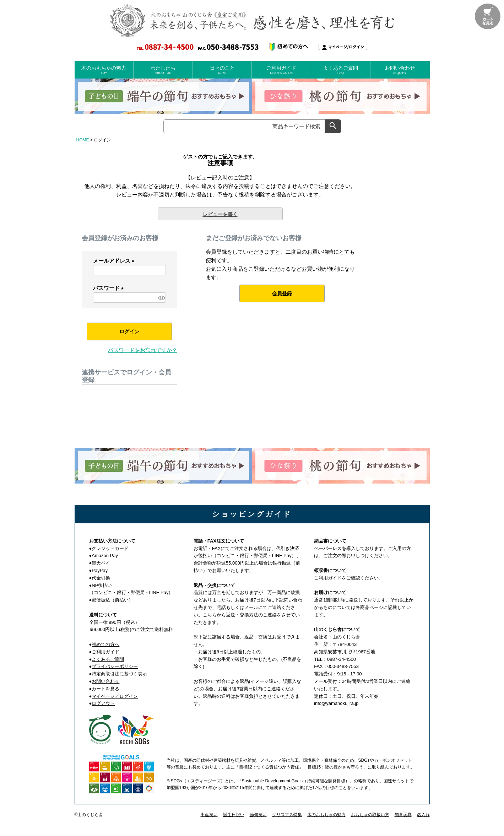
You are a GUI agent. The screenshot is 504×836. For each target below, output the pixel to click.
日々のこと (222, 70)
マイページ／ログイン (115, 696)
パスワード (110, 288)
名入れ (423, 815)
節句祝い (258, 815)
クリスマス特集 (287, 815)
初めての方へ (105, 644)
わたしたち (163, 70)
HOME (83, 140)
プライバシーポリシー (115, 666)
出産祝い (209, 815)
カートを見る (105, 689)
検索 (333, 126)
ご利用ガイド (281, 70)
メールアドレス (115, 261)
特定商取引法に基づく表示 (119, 674)
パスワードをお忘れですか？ (143, 350)
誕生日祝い (234, 815)
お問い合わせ (400, 70)
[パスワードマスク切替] (161, 298)
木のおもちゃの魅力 (104, 70)
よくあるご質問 (341, 70)
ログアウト (103, 703)
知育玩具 (403, 815)
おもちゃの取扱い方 (370, 815)
